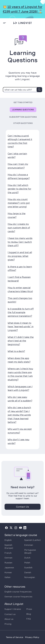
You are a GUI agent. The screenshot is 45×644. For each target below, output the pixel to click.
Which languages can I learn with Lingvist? (20, 388)
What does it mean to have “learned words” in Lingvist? (21, 327)
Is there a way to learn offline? (20, 268)
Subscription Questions (23, 117)
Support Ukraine (13, 609)
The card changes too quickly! (20, 300)
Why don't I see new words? (18, 441)
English (8, 540)
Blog (29, 614)
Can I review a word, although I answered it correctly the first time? (20, 141)
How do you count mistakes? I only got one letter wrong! (19, 203)
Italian (7, 577)
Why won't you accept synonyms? (20, 431)
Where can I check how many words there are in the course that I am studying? (20, 374)
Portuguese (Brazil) (30, 551)
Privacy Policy (32, 637)
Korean (8, 572)
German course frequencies (18, 596)
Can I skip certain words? (17, 155)
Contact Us (22, 507)
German (8, 558)
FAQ (28, 619)
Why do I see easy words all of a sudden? (20, 399)
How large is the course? (17, 215)
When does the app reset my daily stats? (19, 360)
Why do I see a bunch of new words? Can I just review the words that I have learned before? (19, 415)
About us (9, 619)
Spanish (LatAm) (32, 540)
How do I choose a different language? (19, 176)
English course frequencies (18, 592)
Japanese (9, 567)
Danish (28, 572)
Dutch (27, 558)
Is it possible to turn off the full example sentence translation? (21, 312)
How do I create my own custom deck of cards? (19, 228)
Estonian (29, 545)
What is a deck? (16, 351)
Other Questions (23, 123)
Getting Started (23, 102)
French (8, 553)
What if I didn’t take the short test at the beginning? (21, 341)
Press (29, 609)
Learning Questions (23, 110)
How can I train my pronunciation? (18, 166)
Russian (8, 563)
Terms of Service (15, 637)
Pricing (8, 624)
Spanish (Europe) (9, 546)
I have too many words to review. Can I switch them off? (20, 242)
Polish (27, 563)
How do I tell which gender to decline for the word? (19, 189)
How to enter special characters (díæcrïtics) (20, 289)
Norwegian (30, 577)
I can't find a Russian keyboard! (19, 279)
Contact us (10, 614)
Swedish (28, 567)
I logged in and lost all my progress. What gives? (20, 256)
